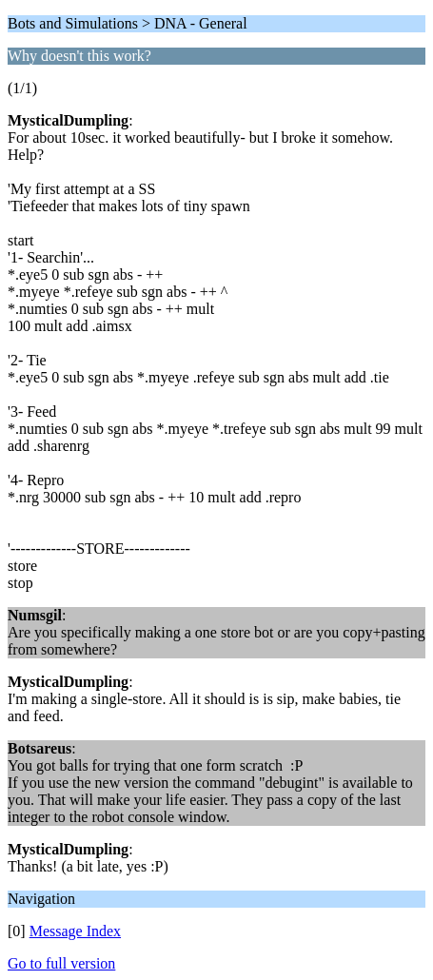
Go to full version (61, 963)
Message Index (75, 931)
